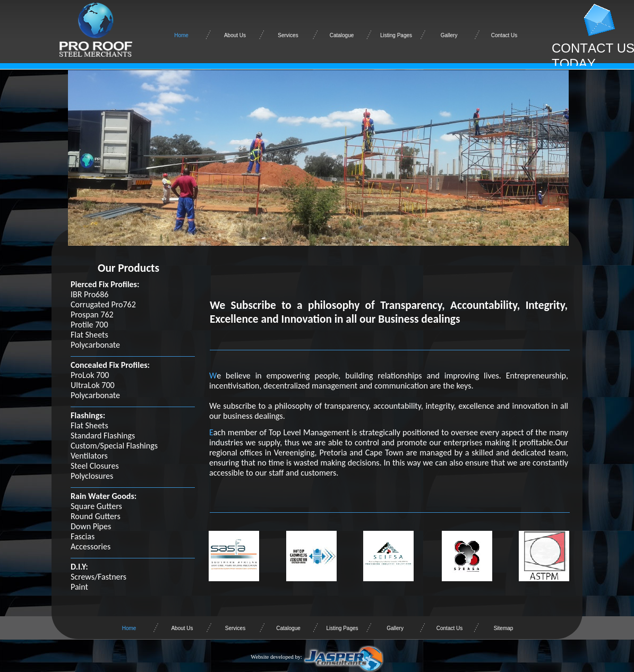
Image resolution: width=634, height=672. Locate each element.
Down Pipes (91, 526)
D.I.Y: (79, 567)
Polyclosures (92, 476)
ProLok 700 (90, 375)
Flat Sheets (89, 335)
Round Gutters (96, 516)
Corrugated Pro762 (103, 304)
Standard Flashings (103, 436)
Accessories (91, 546)
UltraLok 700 (93, 385)
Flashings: (88, 415)
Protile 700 (89, 325)
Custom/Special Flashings (114, 446)
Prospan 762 (92, 315)
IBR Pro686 (89, 294)
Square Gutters (96, 506)
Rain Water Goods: (104, 496)
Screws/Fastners (98, 577)
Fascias (83, 536)
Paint (79, 587)
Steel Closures (95, 466)
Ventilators (89, 456)
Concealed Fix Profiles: (110, 365)
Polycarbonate (95, 345)
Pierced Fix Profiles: (105, 284)
